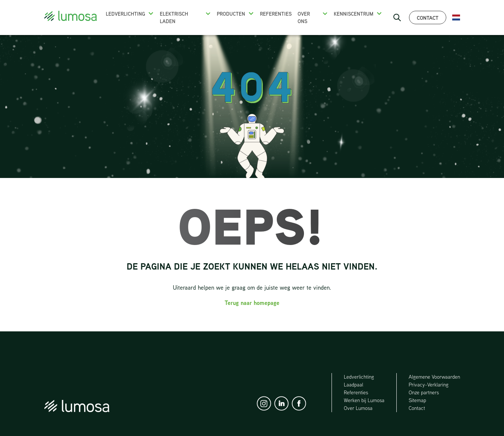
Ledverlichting (125, 14)
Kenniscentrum (354, 14)
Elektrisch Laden (174, 17)
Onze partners (424, 392)
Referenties (276, 14)
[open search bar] (397, 17)
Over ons (304, 17)
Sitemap (417, 400)
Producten (231, 14)
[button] (151, 13)
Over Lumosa (358, 408)
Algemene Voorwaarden (434, 377)
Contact (428, 18)
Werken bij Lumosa (364, 400)
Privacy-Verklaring (429, 385)
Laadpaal (354, 385)
